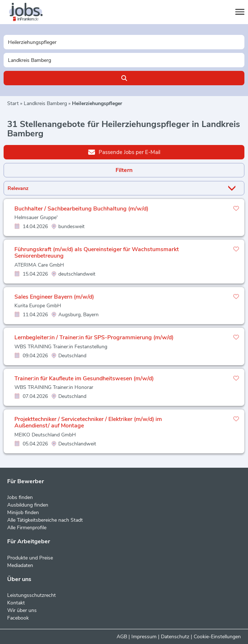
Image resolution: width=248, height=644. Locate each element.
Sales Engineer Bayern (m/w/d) (54, 297)
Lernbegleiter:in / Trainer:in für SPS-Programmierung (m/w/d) (94, 337)
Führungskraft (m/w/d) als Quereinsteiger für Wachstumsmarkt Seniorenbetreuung (97, 253)
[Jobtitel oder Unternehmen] (124, 42)
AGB (122, 637)
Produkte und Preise (30, 558)
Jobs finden (20, 497)
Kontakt (16, 603)
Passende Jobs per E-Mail (124, 152)
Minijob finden (23, 513)
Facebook (18, 618)
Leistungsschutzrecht (31, 595)
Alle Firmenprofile (27, 528)
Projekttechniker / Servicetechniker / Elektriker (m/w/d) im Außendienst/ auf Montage (88, 422)
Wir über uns (22, 610)
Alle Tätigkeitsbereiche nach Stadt (45, 520)
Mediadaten (20, 565)
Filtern (124, 170)
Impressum (144, 637)
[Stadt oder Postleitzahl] (124, 60)
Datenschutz (175, 637)
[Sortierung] (115, 188)
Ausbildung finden (28, 505)
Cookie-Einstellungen (217, 637)
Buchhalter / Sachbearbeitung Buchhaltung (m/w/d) (81, 209)
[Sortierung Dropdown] (233, 188)
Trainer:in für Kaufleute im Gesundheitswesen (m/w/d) (84, 378)
